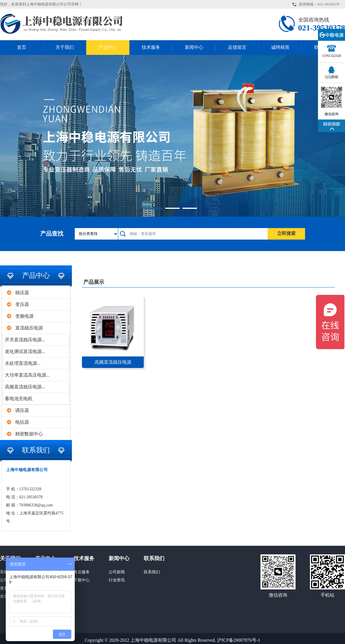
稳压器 (22, 293)
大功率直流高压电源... (27, 375)
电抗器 (22, 422)
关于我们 (65, 47)
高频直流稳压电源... (25, 387)
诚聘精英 (280, 47)
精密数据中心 (29, 434)
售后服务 (82, 572)
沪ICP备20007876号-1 (239, 640)
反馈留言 (237, 47)
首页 (22, 47)
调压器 (22, 410)
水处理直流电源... (23, 363)
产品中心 (108, 47)
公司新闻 (117, 572)
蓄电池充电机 (19, 399)
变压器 (22, 304)
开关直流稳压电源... (25, 340)
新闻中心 (194, 47)
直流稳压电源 (29, 328)
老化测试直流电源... (25, 351)
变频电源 (24, 316)
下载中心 (82, 580)
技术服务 (151, 47)
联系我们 (154, 558)
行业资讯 (117, 580)
